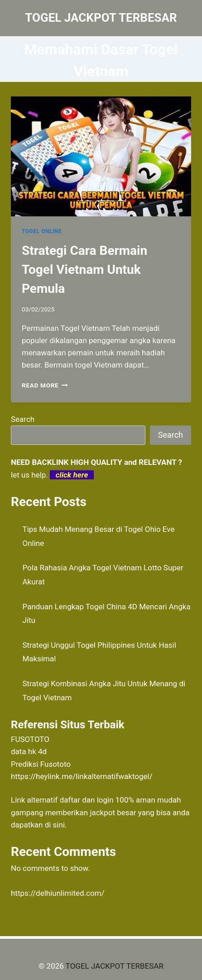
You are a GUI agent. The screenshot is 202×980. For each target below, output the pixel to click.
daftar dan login (87, 800)
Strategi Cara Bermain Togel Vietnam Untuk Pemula (84, 270)
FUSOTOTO (30, 739)
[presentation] (101, 156)
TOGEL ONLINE (42, 231)
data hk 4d (29, 751)
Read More (45, 385)
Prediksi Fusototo (41, 764)
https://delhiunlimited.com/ (58, 893)
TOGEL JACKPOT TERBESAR (115, 966)
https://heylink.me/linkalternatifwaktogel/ (82, 776)
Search (23, 419)
